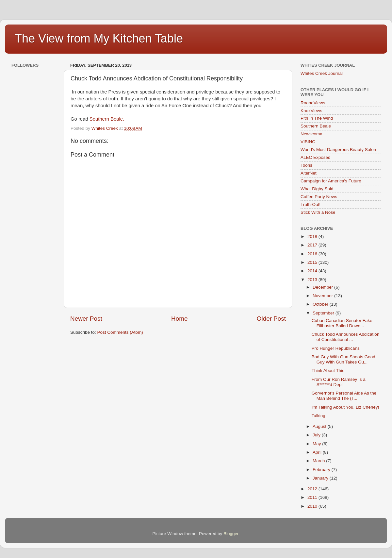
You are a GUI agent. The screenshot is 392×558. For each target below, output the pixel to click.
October (321, 304)
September (324, 313)
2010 (313, 506)
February (322, 470)
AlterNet (309, 173)
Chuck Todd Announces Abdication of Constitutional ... (346, 337)
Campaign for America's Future (331, 181)
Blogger (231, 534)
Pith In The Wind (317, 118)
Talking (318, 416)
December (323, 287)
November (323, 296)
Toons (306, 165)
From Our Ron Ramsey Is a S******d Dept (339, 382)
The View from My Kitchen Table (99, 38)
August (320, 426)
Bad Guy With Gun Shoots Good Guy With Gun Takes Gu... (343, 359)
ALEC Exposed (316, 157)
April (318, 452)
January (321, 478)
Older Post (271, 319)
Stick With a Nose (318, 212)
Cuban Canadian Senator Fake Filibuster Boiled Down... (342, 323)
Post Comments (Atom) (120, 332)
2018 (313, 237)
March (319, 461)
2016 (313, 254)
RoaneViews (313, 103)
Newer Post (86, 319)
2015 (313, 262)
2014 (313, 271)
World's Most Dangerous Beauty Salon (338, 150)
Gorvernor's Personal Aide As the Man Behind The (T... (344, 396)
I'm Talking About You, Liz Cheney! (345, 407)
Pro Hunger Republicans (336, 348)
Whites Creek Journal (322, 73)
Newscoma (311, 134)
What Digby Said (317, 189)
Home (179, 319)
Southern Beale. (107, 119)
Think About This (328, 371)
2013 (313, 280)
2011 (313, 497)
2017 (313, 245)
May (317, 444)
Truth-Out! (310, 204)
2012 (313, 489)
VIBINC (308, 142)
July (317, 435)
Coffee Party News (319, 197)
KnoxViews (311, 111)
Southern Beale (316, 126)
